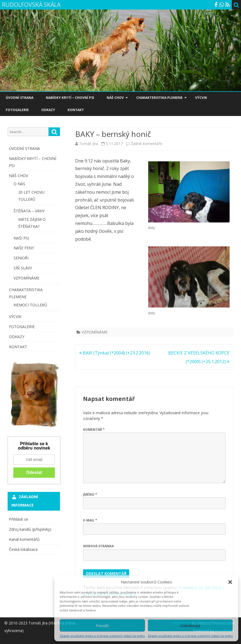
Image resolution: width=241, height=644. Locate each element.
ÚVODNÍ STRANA (20, 98)
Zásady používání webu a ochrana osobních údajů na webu (102, 636)
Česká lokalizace (23, 549)
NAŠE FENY (24, 248)
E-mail (90, 520)
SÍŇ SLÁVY (23, 268)
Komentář (94, 430)
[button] (230, 582)
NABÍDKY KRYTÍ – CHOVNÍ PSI (70, 98)
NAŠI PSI (21, 238)
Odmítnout (190, 626)
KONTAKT (76, 110)
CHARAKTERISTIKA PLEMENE (159, 98)
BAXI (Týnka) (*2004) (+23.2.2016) (115, 353)
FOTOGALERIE (17, 110)
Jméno (90, 494)
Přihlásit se (19, 519)
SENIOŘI (21, 258)
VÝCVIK (201, 98)
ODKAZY (48, 110)
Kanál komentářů (24, 539)
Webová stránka (98, 546)
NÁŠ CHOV (115, 98)
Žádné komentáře (147, 144)
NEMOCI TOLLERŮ (30, 305)
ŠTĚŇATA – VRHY (29, 211)
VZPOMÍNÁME (95, 332)
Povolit (102, 626)
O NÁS (19, 184)
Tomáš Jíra (88, 144)
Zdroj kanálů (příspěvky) (30, 529)
